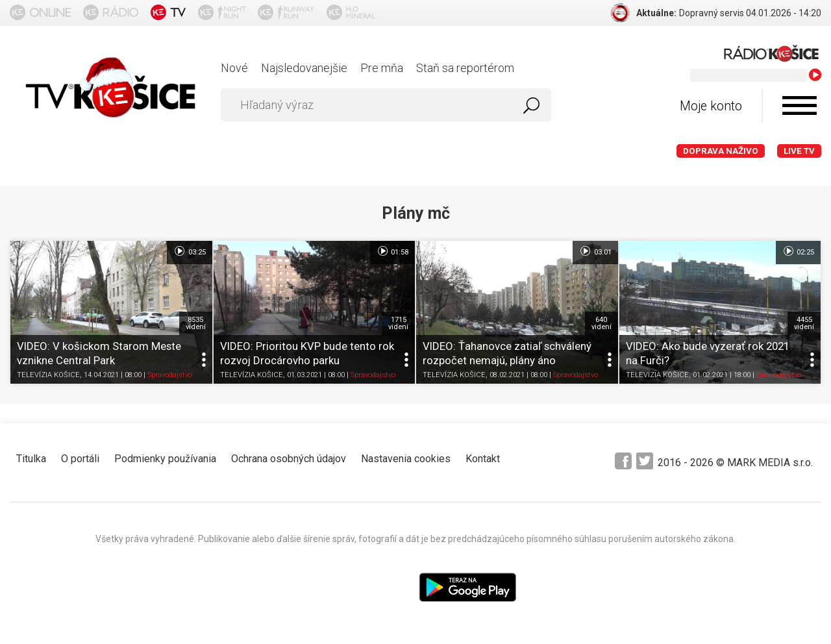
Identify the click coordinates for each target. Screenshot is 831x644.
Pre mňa (382, 68)
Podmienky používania (165, 459)
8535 (196, 323)
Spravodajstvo (170, 376)
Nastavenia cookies (406, 459)
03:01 (595, 251)
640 (602, 323)
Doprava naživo (721, 151)
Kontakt (483, 459)
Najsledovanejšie (304, 68)
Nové (234, 68)
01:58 (392, 251)
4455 (804, 323)
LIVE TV (799, 151)
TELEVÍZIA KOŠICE (48, 376)
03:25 (189, 251)
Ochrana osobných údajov (289, 459)
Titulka (31, 459)
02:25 (798, 251)
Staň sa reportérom (465, 68)
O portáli (80, 459)
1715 (398, 323)
